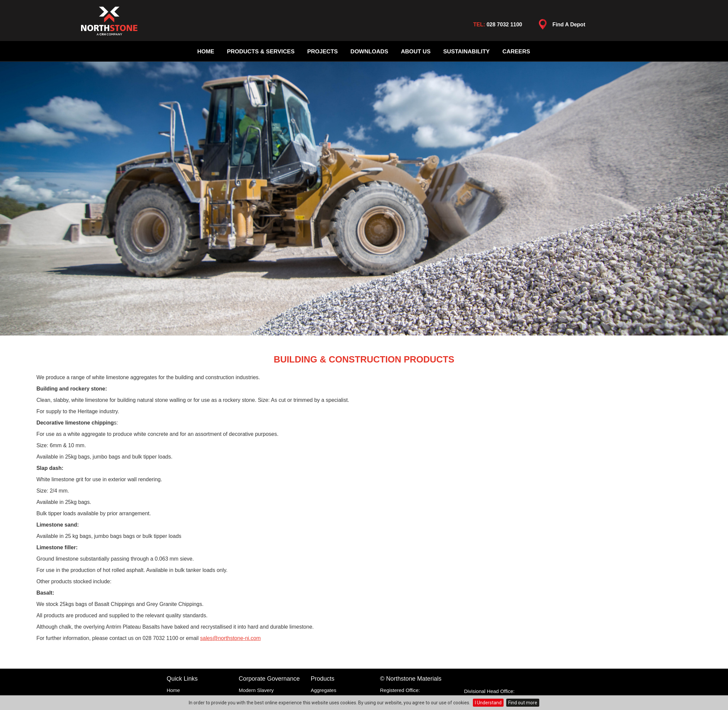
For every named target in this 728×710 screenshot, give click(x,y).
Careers (516, 52)
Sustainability (466, 52)
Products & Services (261, 52)
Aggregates (324, 690)
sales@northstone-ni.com (230, 638)
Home (206, 52)
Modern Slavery (256, 690)
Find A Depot (560, 26)
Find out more (523, 703)
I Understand (488, 703)
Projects (322, 52)
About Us (416, 52)
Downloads (369, 52)
